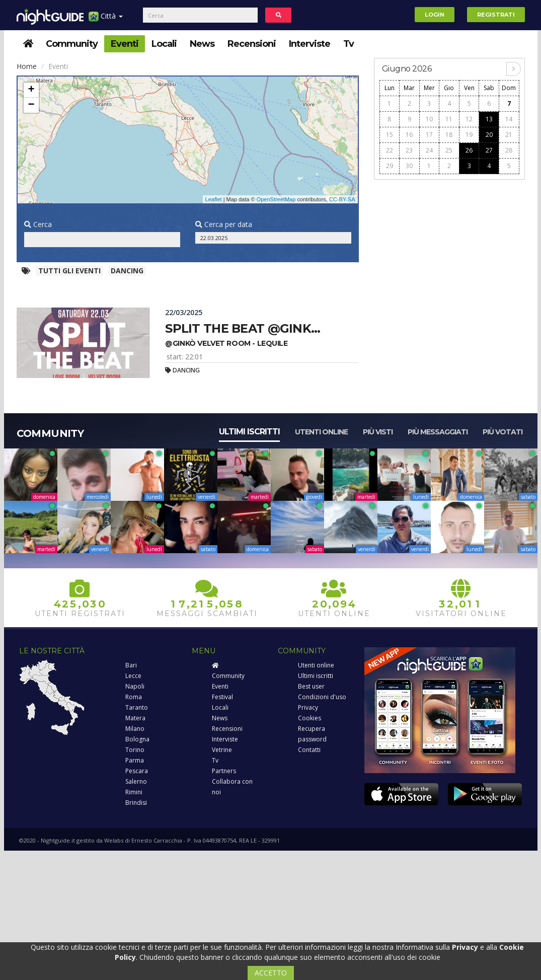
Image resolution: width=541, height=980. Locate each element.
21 (509, 135)
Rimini (134, 792)
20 (489, 135)
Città (106, 20)
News (202, 44)
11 (449, 119)
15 (390, 135)
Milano (135, 729)
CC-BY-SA (342, 199)
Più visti (378, 432)
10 (429, 119)
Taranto (137, 707)
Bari (131, 665)
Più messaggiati (438, 432)
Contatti (309, 750)
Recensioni (252, 44)
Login (435, 15)
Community (72, 44)
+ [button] (31, 90)
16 (409, 135)
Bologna (137, 739)
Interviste (310, 44)
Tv (349, 44)
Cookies (310, 718)
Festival (222, 697)
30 (409, 166)
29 (390, 166)
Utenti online (321, 432)
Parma (135, 760)
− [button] (31, 105)
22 (390, 150)
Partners (224, 771)
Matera (135, 718)
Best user (311, 686)
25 (449, 150)
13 (489, 119)
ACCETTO (271, 973)
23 (409, 150)
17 (429, 135)
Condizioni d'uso (322, 697)
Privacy (308, 707)
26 (469, 150)
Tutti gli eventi (69, 271)
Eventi (125, 44)
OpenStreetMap (276, 199)
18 (449, 135)
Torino (135, 750)
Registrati (496, 15)
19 (469, 135)
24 (429, 150)
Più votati (503, 432)
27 (489, 150)
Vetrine (222, 750)
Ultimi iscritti (249, 432)
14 (509, 119)
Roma (134, 697)
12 (469, 119)
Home (27, 66)
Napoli (135, 686)
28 (509, 150)
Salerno (136, 781)
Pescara (137, 771)
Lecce (133, 676)
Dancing (127, 271)
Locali (164, 44)
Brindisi (136, 803)
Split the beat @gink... (243, 328)
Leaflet (214, 199)
